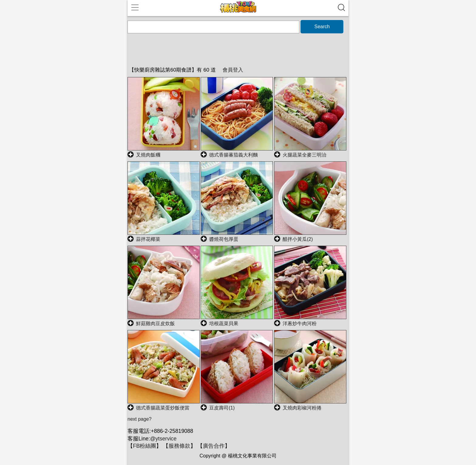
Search (322, 27)
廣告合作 (214, 446)
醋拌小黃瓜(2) (298, 239)
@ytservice (163, 439)
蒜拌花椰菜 (148, 239)
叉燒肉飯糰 (148, 155)
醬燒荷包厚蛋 (224, 239)
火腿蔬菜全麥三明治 (304, 155)
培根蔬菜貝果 (224, 323)
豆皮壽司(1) (222, 408)
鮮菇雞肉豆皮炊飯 (155, 323)
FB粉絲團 (144, 446)
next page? (139, 419)
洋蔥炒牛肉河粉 (300, 323)
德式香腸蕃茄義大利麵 (233, 155)
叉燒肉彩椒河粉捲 (302, 408)
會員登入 (233, 70)
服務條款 (179, 446)
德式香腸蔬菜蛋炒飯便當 (163, 408)
